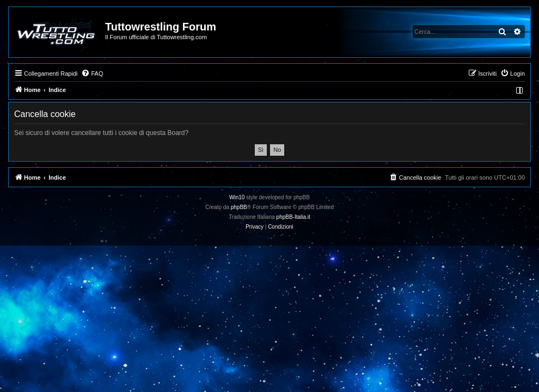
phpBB (239, 207)
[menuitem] (92, 73)
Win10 (237, 197)
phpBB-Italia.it (293, 217)
